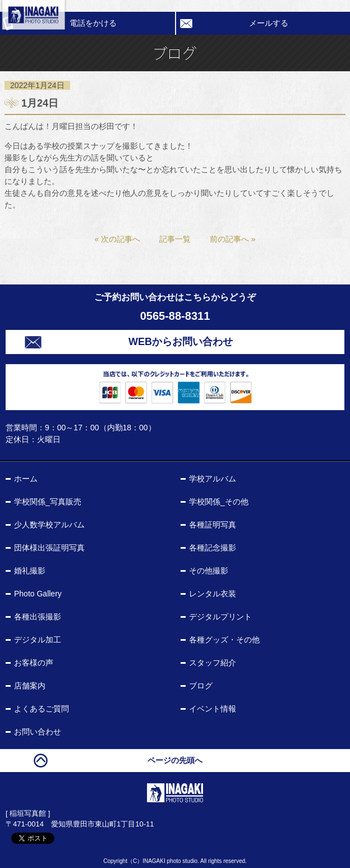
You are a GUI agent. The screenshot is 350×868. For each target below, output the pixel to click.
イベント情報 (213, 709)
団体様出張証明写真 (49, 548)
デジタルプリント (220, 617)
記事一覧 (175, 239)
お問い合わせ (38, 732)
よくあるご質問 (42, 709)
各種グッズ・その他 (224, 640)
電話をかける (93, 23)
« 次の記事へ (117, 239)
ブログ (201, 686)
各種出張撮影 (38, 617)
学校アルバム (213, 479)
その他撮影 (209, 571)
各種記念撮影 (213, 548)
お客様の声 (34, 663)
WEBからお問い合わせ (181, 342)
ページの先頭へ (175, 760)
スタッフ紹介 (213, 663)
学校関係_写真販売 (48, 502)
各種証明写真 (213, 525)
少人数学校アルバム (49, 525)
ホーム (26, 479)
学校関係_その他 (219, 502)
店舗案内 (30, 686)
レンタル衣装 (213, 594)
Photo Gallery (38, 594)
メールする (269, 23)
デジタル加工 (38, 640)
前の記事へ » (233, 239)
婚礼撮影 (30, 571)
